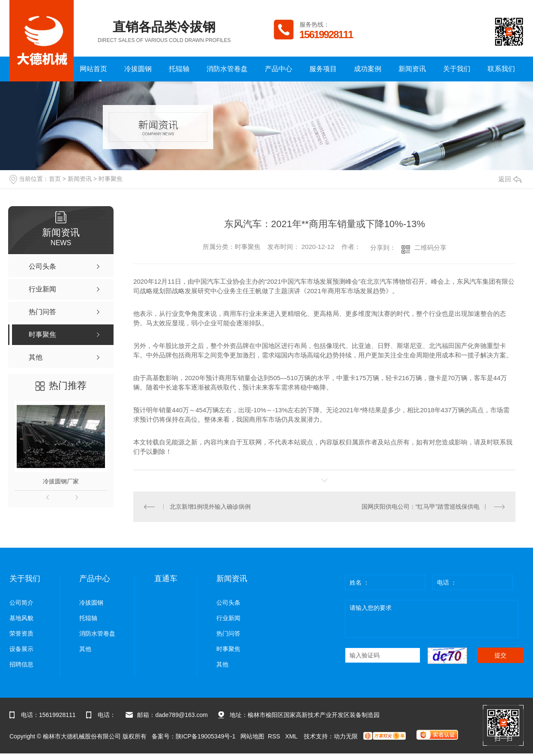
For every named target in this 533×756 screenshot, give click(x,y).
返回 (510, 179)
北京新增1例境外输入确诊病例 (210, 507)
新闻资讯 (412, 69)
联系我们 (501, 69)
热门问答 (228, 634)
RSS (275, 736)
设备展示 (21, 649)
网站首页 (93, 69)
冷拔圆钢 (138, 69)
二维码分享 (430, 247)
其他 (85, 649)
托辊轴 (179, 69)
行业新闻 (228, 618)
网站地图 (252, 736)
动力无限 (346, 736)
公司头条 (228, 603)
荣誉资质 (21, 634)
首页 (55, 179)
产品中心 (278, 69)
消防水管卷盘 (227, 69)
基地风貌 (21, 618)
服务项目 (323, 69)
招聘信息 (21, 664)
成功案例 (368, 69)
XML (292, 736)
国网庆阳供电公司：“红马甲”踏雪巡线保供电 (421, 507)
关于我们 (457, 69)
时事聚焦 (111, 179)
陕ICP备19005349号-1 (206, 736)
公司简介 (21, 603)
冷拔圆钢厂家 (61, 481)
